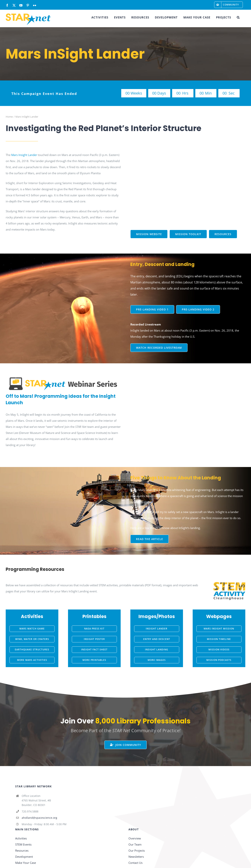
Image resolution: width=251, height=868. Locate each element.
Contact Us (135, 863)
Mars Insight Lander (24, 155)
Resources (22, 850)
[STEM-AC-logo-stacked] (229, 583)
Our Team (135, 844)
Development (24, 857)
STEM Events (23, 844)
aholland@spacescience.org (39, 818)
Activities (21, 838)
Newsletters (136, 857)
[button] (238, 17)
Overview (135, 838)
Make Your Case (26, 863)
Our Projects (137, 850)
